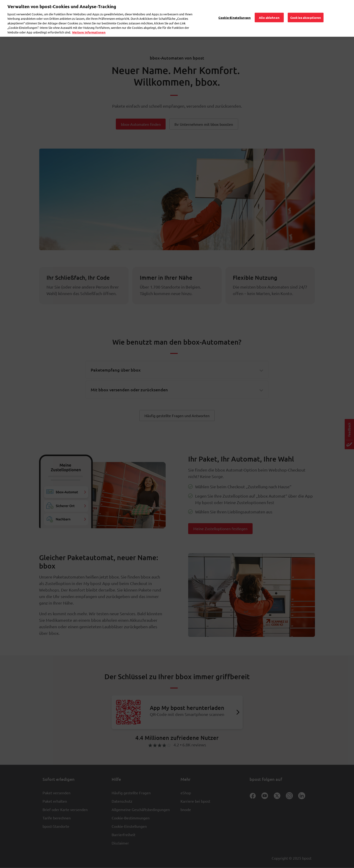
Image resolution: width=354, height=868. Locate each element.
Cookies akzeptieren (306, 8)
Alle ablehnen (269, 8)
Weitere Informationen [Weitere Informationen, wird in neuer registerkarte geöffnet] (89, 23)
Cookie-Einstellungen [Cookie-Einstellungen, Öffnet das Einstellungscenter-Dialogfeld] (235, 8)
